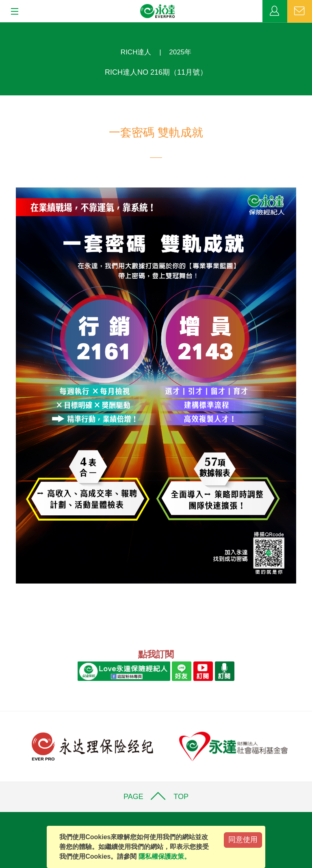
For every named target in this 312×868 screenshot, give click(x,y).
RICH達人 (136, 52)
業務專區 (275, 11)
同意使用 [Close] (243, 840)
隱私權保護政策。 (165, 856)
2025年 (180, 52)
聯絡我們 (300, 11)
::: (3, 27)
